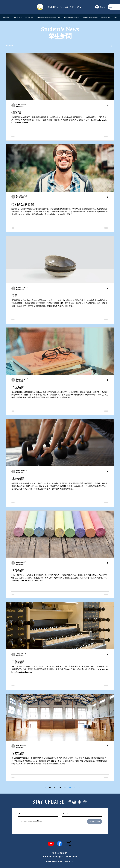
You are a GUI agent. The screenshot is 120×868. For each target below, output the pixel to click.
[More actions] (108, 105)
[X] (69, 844)
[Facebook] (60, 844)
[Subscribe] (95, 821)
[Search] (112, 7)
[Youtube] (51, 844)
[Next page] (75, 788)
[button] (111, 46)
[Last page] (79, 788)
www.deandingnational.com (60, 857)
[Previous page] (46, 788)
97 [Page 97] (55, 788)
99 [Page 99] (65, 788)
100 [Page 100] (70, 788)
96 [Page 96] (50, 788)
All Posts (9, 46)
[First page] (41, 788)
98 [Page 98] (60, 788)
